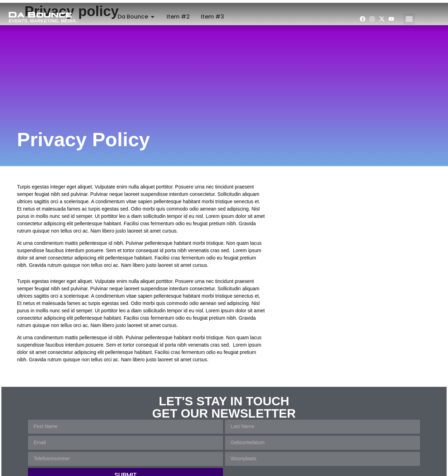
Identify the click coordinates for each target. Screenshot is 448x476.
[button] (409, 19)
